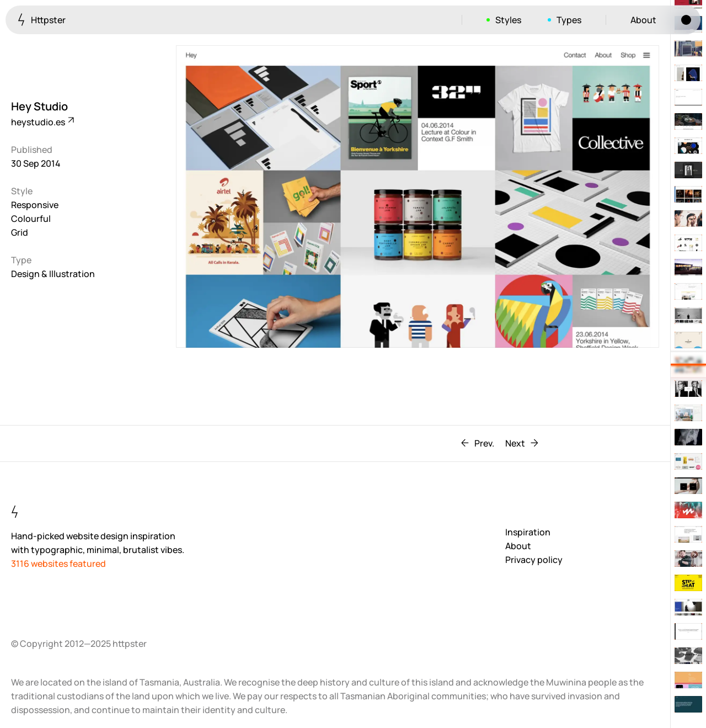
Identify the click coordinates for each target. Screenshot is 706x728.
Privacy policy (534, 560)
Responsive (35, 205)
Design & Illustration (53, 274)
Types (569, 20)
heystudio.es (42, 122)
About (643, 20)
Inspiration (528, 532)
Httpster (42, 20)
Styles (508, 20)
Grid (20, 232)
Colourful (31, 219)
